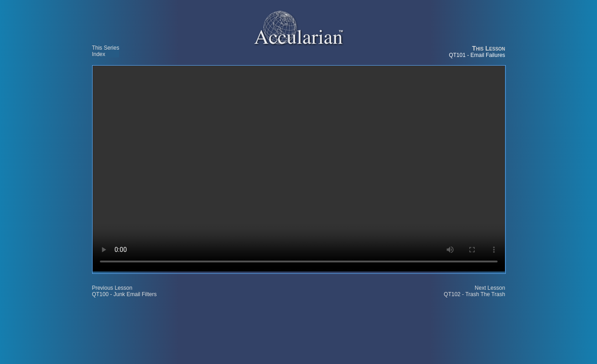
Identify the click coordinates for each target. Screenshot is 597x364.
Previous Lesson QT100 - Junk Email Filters (124, 291)
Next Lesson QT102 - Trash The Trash (475, 291)
